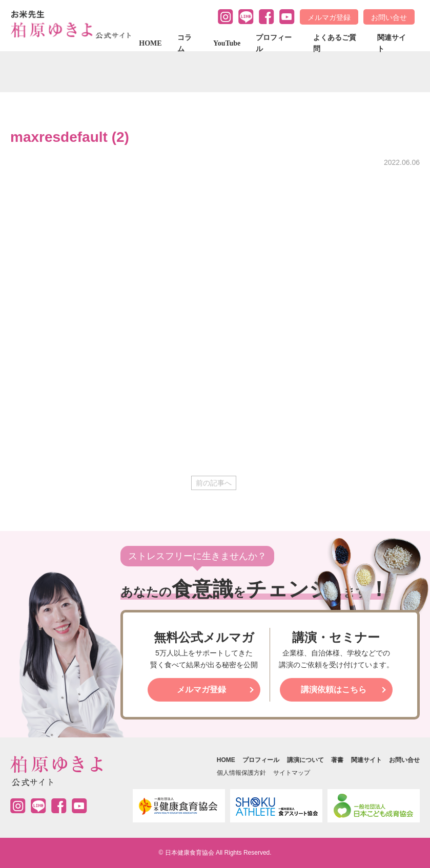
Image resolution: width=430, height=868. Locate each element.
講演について (305, 760)
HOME (150, 43)
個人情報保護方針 (241, 773)
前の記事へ (214, 483)
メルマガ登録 (329, 17)
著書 (337, 760)
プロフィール (274, 43)
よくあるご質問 (335, 43)
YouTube (227, 43)
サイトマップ (292, 773)
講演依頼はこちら (334, 690)
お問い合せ (389, 17)
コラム (185, 43)
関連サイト (392, 43)
